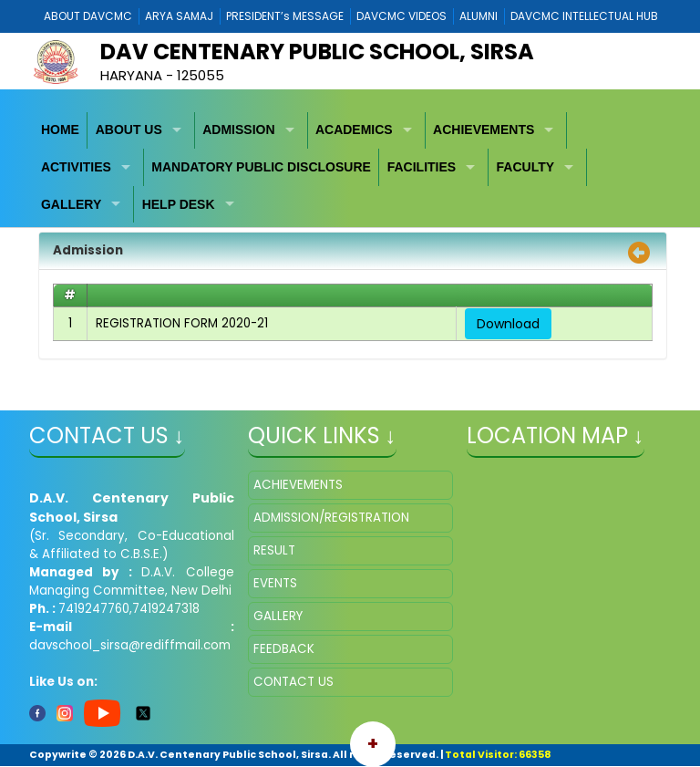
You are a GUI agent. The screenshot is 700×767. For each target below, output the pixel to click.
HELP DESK (179, 204)
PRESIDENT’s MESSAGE (285, 16)
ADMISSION (238, 130)
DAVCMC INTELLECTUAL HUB (584, 16)
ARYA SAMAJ (179, 16)
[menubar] (350, 168)
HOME (60, 130)
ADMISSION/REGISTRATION (331, 518)
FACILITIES (422, 167)
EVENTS (275, 583)
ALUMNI (479, 16)
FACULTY (526, 167)
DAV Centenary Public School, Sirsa (317, 52)
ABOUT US (129, 130)
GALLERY (71, 204)
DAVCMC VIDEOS (401, 16)
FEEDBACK (284, 649)
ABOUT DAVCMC (88, 16)
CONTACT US (293, 682)
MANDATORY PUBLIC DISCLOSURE (261, 167)
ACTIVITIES (76, 167)
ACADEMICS (354, 130)
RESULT (274, 550)
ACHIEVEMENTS (484, 130)
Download (508, 324)
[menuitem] (61, 131)
